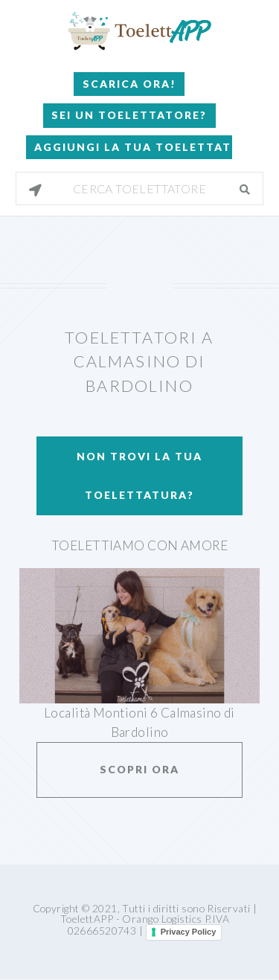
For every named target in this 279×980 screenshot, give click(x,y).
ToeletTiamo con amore (139, 545)
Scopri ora (139, 769)
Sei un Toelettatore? (129, 115)
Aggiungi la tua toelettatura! (133, 147)
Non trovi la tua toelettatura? (139, 476)
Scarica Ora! (129, 84)
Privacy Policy (189, 932)
